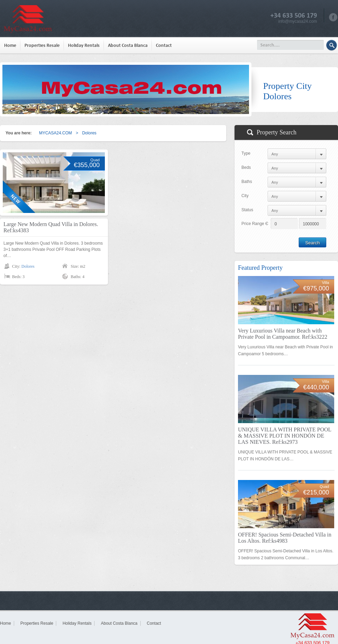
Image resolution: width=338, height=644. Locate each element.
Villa (325, 283)
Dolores (28, 266)
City (245, 196)
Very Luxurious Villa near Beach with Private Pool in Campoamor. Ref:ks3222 (283, 334)
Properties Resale (42, 45)
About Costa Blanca (128, 45)
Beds (246, 167)
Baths (247, 182)
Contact (164, 45)
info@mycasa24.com (298, 21)
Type (246, 153)
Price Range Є (255, 224)
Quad (95, 160)
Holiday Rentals (84, 45)
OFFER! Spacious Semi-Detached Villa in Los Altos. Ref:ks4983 (285, 538)
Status (247, 210)
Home (10, 45)
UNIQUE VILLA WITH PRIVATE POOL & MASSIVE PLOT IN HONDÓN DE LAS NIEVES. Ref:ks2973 (285, 436)
